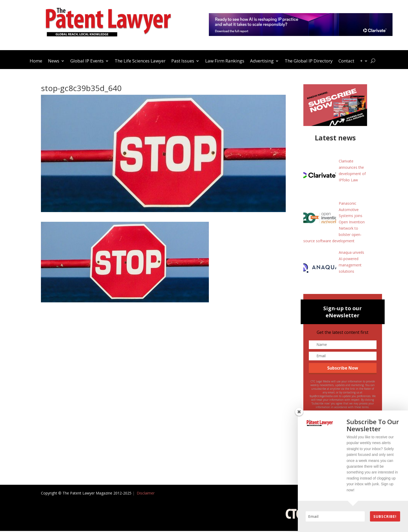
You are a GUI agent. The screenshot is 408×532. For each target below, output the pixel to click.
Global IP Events (87, 61)
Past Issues (183, 61)
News (54, 61)
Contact (346, 61)
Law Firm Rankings (225, 61)
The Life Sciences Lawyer (140, 61)
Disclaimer (146, 494)
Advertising (262, 61)
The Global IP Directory (309, 61)
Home (36, 61)
